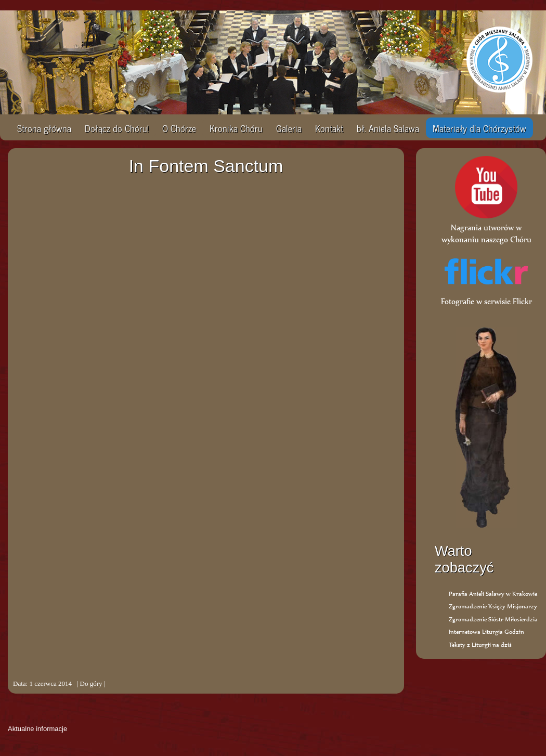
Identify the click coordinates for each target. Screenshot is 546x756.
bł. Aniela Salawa (388, 128)
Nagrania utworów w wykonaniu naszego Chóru (486, 227)
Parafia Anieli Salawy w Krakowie (493, 594)
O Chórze (179, 128)
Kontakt (329, 128)
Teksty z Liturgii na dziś (480, 644)
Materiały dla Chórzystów (479, 128)
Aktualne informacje (37, 729)
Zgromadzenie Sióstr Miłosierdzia (493, 619)
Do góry (91, 683)
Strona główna (44, 128)
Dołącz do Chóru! (117, 128)
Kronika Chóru (236, 128)
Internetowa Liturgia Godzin (486, 631)
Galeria (289, 128)
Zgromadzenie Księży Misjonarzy (493, 606)
